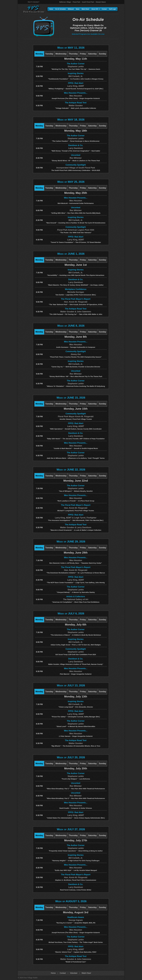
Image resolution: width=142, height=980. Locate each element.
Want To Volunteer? (34, 2)
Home (51, 9)
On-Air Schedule (60, 9)
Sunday (103, 54)
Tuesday (49, 54)
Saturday (92, 54)
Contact (104, 9)
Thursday (73, 54)
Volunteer (74, 973)
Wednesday (61, 54)
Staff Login (112, 9)
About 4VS (96, 9)
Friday (83, 54)
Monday (39, 54)
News (78, 9)
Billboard (71, 9)
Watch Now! (85, 9)
